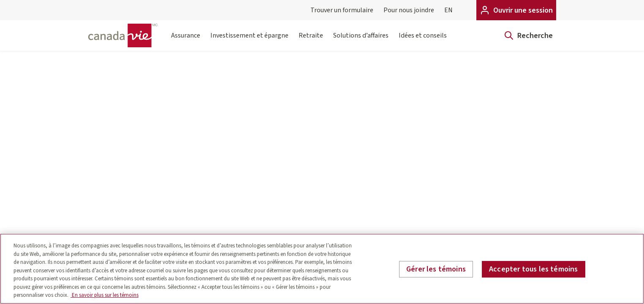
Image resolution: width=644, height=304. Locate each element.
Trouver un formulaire (342, 10)
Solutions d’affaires (361, 41)
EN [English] (448, 10)
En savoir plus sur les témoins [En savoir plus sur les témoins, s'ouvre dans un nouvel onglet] (105, 295)
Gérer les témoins (436, 269)
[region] (322, 269)
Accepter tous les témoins (534, 269)
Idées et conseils (423, 41)
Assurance (186, 41)
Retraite (311, 41)
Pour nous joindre (409, 10)
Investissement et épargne (249, 41)
